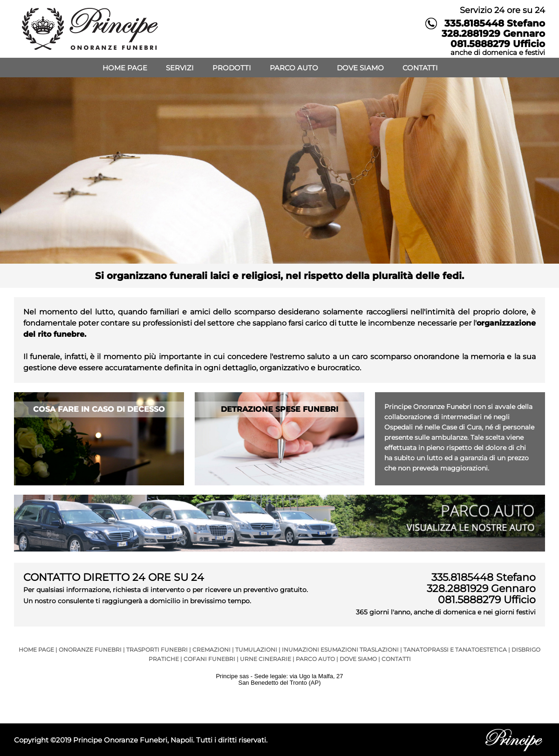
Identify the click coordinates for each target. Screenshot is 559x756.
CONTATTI (420, 68)
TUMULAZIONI (256, 650)
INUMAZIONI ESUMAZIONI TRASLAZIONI (340, 650)
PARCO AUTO (294, 68)
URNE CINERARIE (266, 659)
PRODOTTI (232, 68)
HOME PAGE (125, 68)
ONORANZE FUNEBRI (90, 650)
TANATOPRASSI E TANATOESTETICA (455, 650)
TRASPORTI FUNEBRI (157, 650)
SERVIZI (180, 68)
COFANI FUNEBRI (209, 659)
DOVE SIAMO (360, 68)
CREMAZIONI (211, 650)
